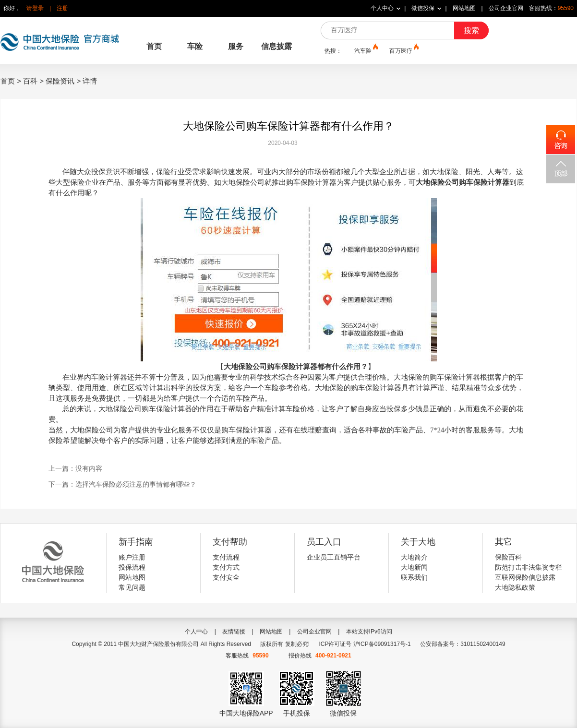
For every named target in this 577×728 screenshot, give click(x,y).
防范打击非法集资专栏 (529, 567)
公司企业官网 (506, 8)
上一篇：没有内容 (75, 468)
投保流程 (132, 567)
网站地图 (464, 8)
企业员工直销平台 (334, 557)
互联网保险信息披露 (525, 577)
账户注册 (132, 557)
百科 (30, 81)
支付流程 (226, 557)
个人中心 (382, 8)
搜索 (471, 30)
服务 (236, 46)
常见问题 (132, 587)
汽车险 (365, 50)
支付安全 (226, 577)
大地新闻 (414, 567)
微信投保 (423, 8)
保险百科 (508, 557)
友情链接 (234, 632)
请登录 (35, 8)
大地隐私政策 (515, 587)
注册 (62, 8)
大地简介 (414, 557)
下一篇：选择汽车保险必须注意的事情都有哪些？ (122, 484)
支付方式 (226, 567)
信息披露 (276, 46)
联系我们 (414, 577)
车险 (195, 46)
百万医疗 (403, 50)
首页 (154, 46)
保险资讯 (60, 81)
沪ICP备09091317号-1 (382, 644)
